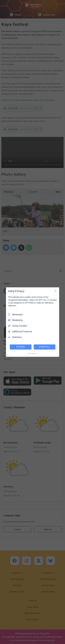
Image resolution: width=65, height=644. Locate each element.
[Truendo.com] (33, 353)
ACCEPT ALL (44, 347)
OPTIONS (20, 347)
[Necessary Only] (56, 291)
